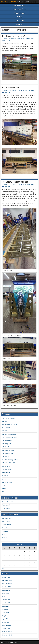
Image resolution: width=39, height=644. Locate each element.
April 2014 (5, 619)
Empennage (6, 473)
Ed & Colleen (6, 522)
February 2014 (7, 625)
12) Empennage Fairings (10, 437)
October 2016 (6, 587)
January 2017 (6, 577)
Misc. (4, 479)
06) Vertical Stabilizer (9, 418)
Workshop (5, 492)
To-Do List (20, 24)
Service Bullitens (7, 482)
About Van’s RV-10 (19, 9)
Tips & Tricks (20, 21)
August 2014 (6, 606)
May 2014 (5, 616)
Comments (7, 41)
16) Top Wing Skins (28, 39)
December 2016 (7, 580)
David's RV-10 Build (8, 2)
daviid (6, 39)
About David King (19, 5)
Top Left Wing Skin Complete (15, 182)
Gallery (20, 17)
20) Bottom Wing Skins (9, 463)
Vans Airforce (6, 508)
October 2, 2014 (15, 90)
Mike (4, 534)
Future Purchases (20, 13)
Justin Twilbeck (7, 525)
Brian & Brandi (7, 518)
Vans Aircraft (6, 505)
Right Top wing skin (11, 88)
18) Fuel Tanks (7, 457)
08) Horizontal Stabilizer (10, 424)
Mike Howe (6, 528)
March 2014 (6, 622)
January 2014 (6, 629)
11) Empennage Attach (9, 434)
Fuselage (5, 476)
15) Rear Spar (7, 447)
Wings (4, 489)
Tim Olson (5, 531)
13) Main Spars (7, 441)
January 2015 (6, 600)
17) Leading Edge (8, 453)
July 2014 (5, 609)
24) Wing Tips (6, 469)
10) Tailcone (6, 431)
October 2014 (6, 603)
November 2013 (7, 635)
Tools (4, 485)
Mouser (5, 538)
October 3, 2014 (15, 39)
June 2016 (6, 593)
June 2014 (6, 612)
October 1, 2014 (15, 184)
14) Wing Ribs (7, 444)
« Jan (4, 569)
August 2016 (6, 590)
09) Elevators (6, 428)
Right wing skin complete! (14, 36)
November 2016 (7, 584)
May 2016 (5, 597)
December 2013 (7, 632)
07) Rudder (6, 421)
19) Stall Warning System (10, 460)
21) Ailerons (6, 466)
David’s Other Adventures (10, 502)
